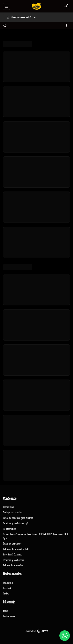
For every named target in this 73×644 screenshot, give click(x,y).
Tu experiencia (10, 529)
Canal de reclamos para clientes (18, 518)
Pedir (5, 611)
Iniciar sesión (9, 616)
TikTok (6, 594)
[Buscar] (5, 26)
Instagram (8, 583)
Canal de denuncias (12, 544)
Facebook (7, 588)
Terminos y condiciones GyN (16, 523)
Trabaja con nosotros (13, 512)
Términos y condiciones (14, 560)
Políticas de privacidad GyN (16, 549)
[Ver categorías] (66, 26)
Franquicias (8, 507)
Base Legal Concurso (13, 555)
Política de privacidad (13, 565)
